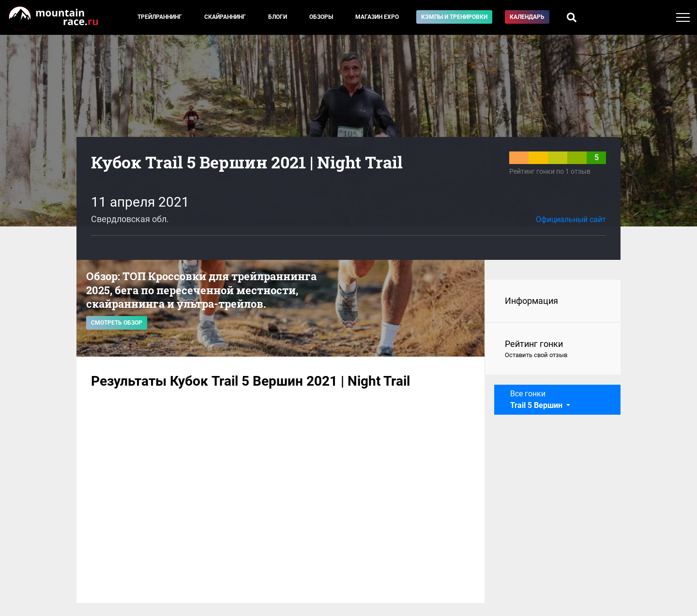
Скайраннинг (225, 17)
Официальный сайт (571, 219)
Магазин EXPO (377, 17)
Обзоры (321, 17)
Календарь (527, 17)
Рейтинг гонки (553, 349)
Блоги (278, 17)
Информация (531, 301)
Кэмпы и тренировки (454, 17)
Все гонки (537, 399)
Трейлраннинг (160, 17)
